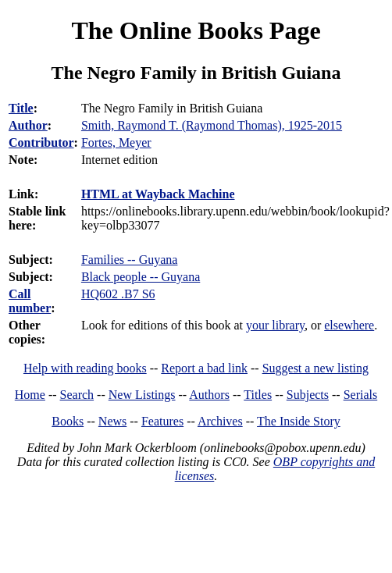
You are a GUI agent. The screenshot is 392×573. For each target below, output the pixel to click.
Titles (258, 395)
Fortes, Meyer (116, 142)
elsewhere (349, 325)
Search (77, 395)
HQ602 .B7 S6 (118, 294)
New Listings (142, 395)
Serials (361, 395)
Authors (209, 395)
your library (275, 325)
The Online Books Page (196, 30)
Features (162, 421)
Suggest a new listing (315, 368)
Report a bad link (204, 368)
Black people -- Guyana (141, 277)
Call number (30, 301)
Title (21, 108)
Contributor (41, 142)
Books (68, 421)
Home (30, 395)
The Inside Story (299, 421)
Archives (220, 421)
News (112, 421)
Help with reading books (85, 368)
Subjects (308, 395)
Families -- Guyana (130, 260)
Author (28, 125)
